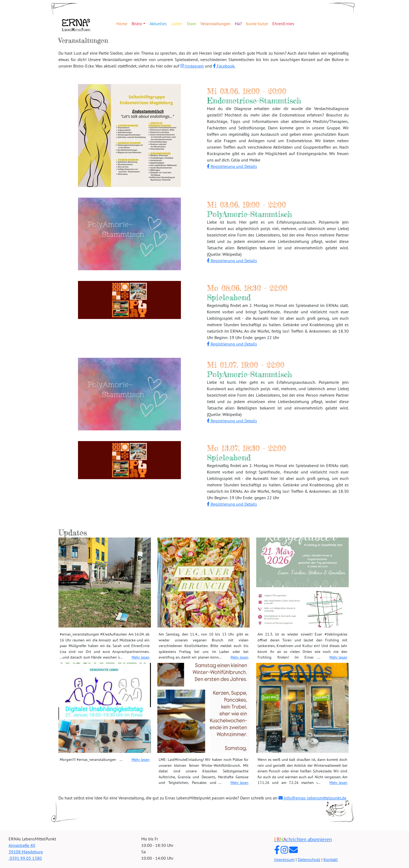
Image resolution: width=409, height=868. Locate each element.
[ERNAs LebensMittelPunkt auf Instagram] (284, 850)
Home (122, 24)
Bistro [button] (137, 24)
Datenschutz (309, 859)
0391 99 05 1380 (25, 858)
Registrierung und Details (232, 166)
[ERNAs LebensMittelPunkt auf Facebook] (277, 850)
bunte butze (257, 24)
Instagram (192, 66)
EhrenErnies (283, 24)
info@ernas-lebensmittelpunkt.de (312, 798)
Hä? (238, 24)
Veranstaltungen (215, 24)
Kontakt (331, 859)
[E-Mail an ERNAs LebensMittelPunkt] (293, 850)
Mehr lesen (141, 657)
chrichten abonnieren (303, 839)
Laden (177, 24)
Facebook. (224, 66)
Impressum (284, 859)
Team (191, 24)
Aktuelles (158, 24)
